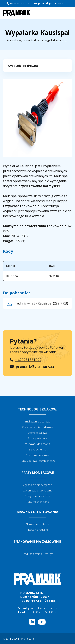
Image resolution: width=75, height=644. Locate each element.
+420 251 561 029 (20, 3)
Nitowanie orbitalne (38, 524)
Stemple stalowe (38, 433)
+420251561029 (28, 360)
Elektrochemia (37, 449)
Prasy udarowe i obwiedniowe (37, 461)
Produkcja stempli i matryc (37, 554)
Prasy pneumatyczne (37, 496)
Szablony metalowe (38, 455)
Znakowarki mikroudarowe (38, 427)
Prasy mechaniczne (37, 502)
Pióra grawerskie (37, 438)
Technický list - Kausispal (41, 303)
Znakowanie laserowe (37, 421)
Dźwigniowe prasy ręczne (37, 490)
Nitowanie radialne (37, 530)
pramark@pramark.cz (51, 3)
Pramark (12, 40)
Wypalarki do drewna (31, 40)
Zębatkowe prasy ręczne (37, 485)
